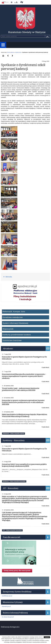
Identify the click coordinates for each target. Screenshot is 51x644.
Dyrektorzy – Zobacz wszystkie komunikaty (14, 481)
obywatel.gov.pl (6, 606)
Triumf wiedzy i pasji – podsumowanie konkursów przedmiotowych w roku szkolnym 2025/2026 (21, 389)
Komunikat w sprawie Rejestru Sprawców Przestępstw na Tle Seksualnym (24, 358)
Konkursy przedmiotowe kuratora (17, 335)
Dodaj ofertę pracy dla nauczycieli (17, 571)
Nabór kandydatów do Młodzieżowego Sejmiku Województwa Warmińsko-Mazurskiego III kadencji (24, 415)
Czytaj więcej (45, 367)
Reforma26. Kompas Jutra (14, 312)
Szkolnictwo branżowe (12, 340)
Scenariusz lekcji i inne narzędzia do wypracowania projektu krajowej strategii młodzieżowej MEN (24, 465)
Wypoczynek (8, 329)
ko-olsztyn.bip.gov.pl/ (8, 617)
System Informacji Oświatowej (15, 323)
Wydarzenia (18, 52)
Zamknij (47, 637)
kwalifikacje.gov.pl (7, 596)
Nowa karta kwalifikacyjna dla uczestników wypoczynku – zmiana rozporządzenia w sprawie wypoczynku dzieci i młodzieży (24, 376)
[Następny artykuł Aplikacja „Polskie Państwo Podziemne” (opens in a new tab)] (8, 56)
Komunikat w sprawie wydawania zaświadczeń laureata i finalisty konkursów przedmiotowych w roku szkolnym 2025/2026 (23, 402)
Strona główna (11, 52)
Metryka (8, 277)
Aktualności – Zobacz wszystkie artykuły (13, 433)
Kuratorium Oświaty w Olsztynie (27, 32)
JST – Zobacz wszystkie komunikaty (12, 530)
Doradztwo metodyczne (13, 317)
